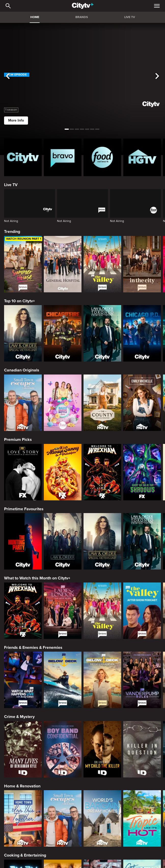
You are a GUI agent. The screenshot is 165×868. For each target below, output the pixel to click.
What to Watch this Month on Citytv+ (37, 578)
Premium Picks (18, 440)
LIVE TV (130, 17)
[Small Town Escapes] (23, 403)
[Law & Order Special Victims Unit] (23, 333)
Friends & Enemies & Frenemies (33, 648)
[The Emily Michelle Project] (142, 403)
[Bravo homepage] (63, 157)
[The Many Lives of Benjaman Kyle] (23, 749)
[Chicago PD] (142, 333)
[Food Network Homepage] (102, 157)
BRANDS (82, 17)
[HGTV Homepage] (142, 157)
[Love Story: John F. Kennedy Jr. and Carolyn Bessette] (23, 472)
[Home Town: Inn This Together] (23, 818)
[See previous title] (8, 76)
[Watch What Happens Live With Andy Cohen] (23, 680)
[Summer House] (23, 264)
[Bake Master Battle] (63, 403)
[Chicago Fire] (63, 333)
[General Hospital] (63, 264)
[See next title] (157, 76)
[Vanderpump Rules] (142, 680)
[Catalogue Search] (8, 6)
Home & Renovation (22, 786)
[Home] (83, 6)
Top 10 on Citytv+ (19, 301)
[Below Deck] (63, 680)
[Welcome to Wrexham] (102, 472)
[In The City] (142, 264)
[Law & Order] (63, 541)
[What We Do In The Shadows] (142, 472)
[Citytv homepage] (23, 157)
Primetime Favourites (24, 509)
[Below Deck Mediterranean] (102, 680)
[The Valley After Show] (142, 611)
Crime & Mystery (19, 717)
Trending (12, 232)
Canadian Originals (22, 370)
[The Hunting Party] (23, 541)
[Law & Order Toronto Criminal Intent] (102, 333)
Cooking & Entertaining (25, 855)
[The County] (102, 403)
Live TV (11, 185)
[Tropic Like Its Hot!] (142, 818)
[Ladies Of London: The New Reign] (63, 611)
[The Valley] (102, 264)
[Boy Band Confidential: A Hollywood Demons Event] (63, 749)
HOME (35, 17)
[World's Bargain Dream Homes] (102, 818)
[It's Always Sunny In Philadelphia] (63, 472)
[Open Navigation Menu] (157, 6)
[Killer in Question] (142, 749)
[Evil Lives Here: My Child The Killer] (102, 749)
